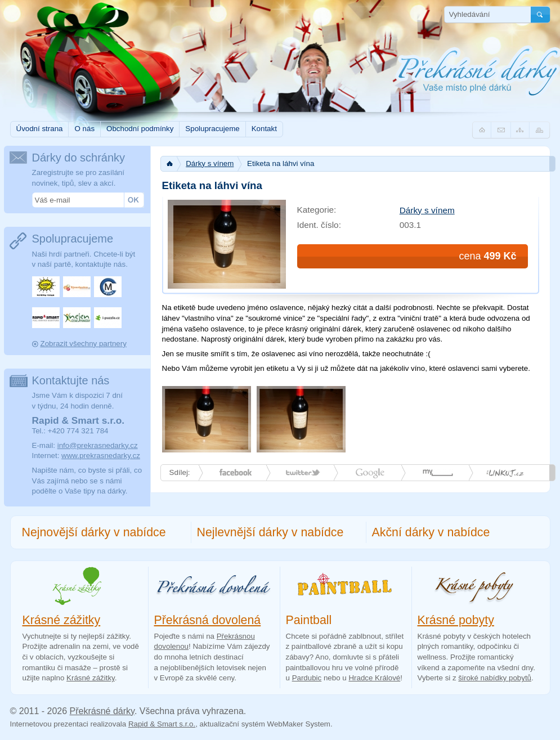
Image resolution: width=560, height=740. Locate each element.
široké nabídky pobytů (495, 678)
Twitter (303, 473)
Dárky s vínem (210, 163)
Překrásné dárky (102, 711)
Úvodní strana (40, 129)
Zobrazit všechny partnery (84, 344)
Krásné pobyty (456, 620)
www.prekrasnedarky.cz (101, 456)
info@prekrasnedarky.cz (98, 445)
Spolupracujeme (212, 129)
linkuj (505, 473)
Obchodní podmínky (140, 129)
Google (370, 473)
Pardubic (307, 678)
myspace (438, 473)
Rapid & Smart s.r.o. (162, 724)
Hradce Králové (374, 678)
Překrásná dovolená (208, 620)
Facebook (235, 473)
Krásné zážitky (62, 620)
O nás (84, 129)
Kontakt (264, 129)
